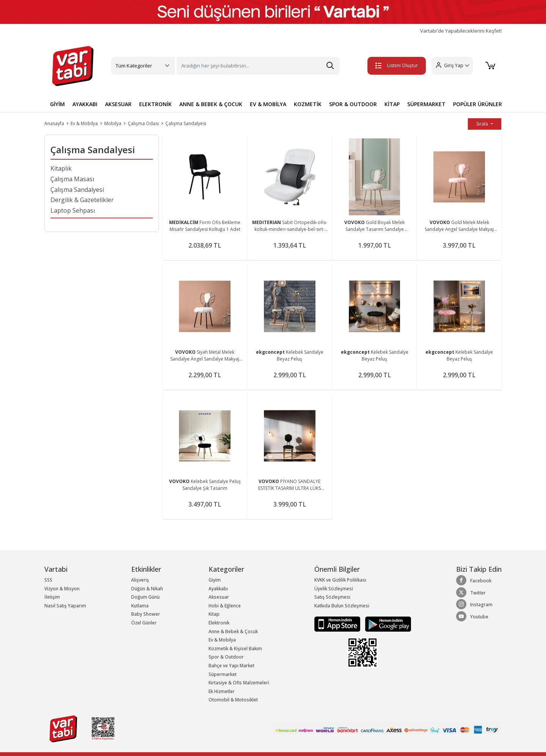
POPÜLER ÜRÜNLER (478, 104)
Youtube (472, 616)
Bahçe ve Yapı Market (231, 666)
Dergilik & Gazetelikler (82, 200)
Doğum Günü (145, 597)
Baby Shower (146, 614)
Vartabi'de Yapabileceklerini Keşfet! (461, 31)
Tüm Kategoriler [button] (134, 66)
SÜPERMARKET (426, 104)
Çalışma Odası (143, 123)
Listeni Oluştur (394, 65)
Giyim (215, 580)
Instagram (474, 604)
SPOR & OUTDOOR (353, 104)
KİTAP (392, 104)
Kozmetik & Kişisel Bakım (235, 649)
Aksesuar (219, 597)
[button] (450, 66)
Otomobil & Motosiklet (233, 700)
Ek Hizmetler (222, 691)
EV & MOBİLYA (268, 104)
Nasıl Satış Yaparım (65, 606)
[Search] (258, 66)
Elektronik (219, 623)
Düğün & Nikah (147, 589)
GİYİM (57, 104)
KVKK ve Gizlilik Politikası (340, 580)
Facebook (474, 580)
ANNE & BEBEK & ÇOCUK (211, 104)
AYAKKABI (85, 104)
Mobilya (113, 123)
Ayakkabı (218, 589)
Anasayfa (54, 123)
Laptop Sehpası (73, 210)
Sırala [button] (483, 124)
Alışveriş (140, 580)
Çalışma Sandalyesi (186, 123)
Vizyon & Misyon (62, 589)
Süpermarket (223, 674)
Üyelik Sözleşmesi (334, 589)
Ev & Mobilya (84, 123)
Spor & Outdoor (226, 657)
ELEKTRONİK (155, 104)
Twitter (471, 593)
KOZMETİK (308, 104)
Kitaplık (61, 168)
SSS (48, 580)
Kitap (214, 614)
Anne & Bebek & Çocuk (233, 631)
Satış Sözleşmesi (332, 597)
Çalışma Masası (72, 179)
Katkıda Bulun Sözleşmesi (342, 606)
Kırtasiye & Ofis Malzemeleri (239, 683)
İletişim (52, 597)
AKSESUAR (118, 104)
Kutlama (140, 606)
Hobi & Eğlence (225, 606)
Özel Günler (144, 623)
